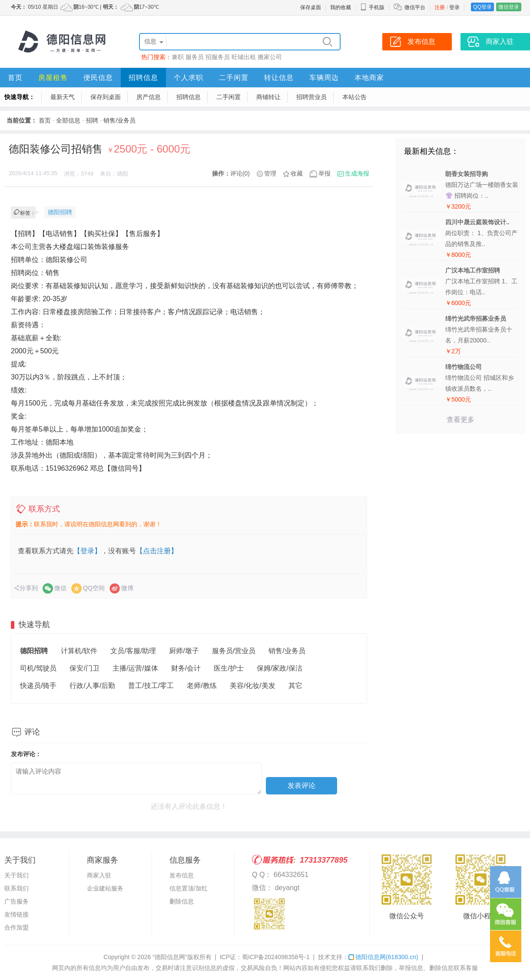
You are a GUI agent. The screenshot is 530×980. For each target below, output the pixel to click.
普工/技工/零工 (151, 686)
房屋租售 (53, 78)
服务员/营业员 (234, 651)
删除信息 (182, 901)
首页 (15, 78)
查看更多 (460, 420)
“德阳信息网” (170, 957)
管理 (270, 173)
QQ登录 (482, 7)
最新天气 (63, 97)
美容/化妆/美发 (253, 686)
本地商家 (369, 78)
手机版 (372, 7)
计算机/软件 (79, 651)
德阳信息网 (383, 957)
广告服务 (17, 901)
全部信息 (68, 120)
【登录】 (87, 551)
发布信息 (182, 875)
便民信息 (98, 78)
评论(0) (240, 173)
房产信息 (149, 97)
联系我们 (17, 888)
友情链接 (17, 914)
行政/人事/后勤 (92, 686)
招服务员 (218, 57)
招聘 (92, 120)
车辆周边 (324, 78)
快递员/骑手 (38, 686)
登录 (454, 7)
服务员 (195, 57)
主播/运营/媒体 (135, 668)
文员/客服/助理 (133, 651)
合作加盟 (17, 927)
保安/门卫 (84, 668)
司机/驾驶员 (38, 668)
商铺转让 (268, 97)
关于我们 (17, 875)
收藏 (297, 173)
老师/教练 (202, 686)
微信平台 (415, 7)
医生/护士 (229, 668)
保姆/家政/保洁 (280, 668)
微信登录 (509, 7)
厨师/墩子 (184, 651)
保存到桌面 (106, 97)
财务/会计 (186, 668)
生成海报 (357, 173)
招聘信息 (143, 78)
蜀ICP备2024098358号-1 (276, 957)
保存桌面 (311, 7)
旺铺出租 (244, 57)
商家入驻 (99, 875)
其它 (295, 686)
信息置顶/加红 (189, 888)
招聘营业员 (311, 97)
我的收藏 (341, 7)
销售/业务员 (119, 120)
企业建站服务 (105, 888)
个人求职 (189, 78)
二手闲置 (234, 78)
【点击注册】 (157, 551)
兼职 (178, 57)
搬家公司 (270, 57)
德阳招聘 (60, 212)
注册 (440, 7)
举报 (325, 173)
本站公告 (354, 97)
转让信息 (279, 78)
